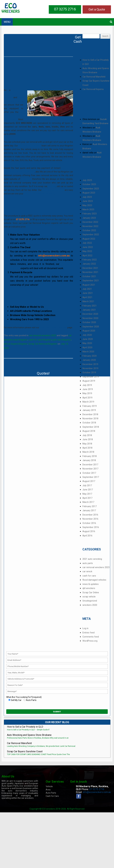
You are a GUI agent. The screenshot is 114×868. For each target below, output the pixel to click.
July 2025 (87, 180)
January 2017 (89, 510)
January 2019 (89, 410)
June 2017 (88, 490)
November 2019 (90, 368)
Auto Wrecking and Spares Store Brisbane (29, 735)
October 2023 (89, 184)
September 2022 (91, 234)
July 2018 (87, 435)
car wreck (87, 571)
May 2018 (87, 444)
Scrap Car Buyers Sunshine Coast (25, 751)
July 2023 (87, 197)
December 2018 (90, 414)
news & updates (91, 584)
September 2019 (91, 377)
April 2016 (87, 536)
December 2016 (90, 515)
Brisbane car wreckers (29, 146)
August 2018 (89, 431)
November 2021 (90, 272)
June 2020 (88, 339)
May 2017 (87, 494)
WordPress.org (90, 641)
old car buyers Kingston (16, 344)
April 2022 (87, 256)
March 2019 (88, 402)
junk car (52, 186)
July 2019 (87, 385)
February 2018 (90, 456)
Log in (85, 628)
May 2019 (87, 393)
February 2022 (90, 260)
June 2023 (88, 201)
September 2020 (91, 327)
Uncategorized (90, 601)
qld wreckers (89, 588)
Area (48, 790)
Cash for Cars (52, 796)
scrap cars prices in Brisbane (53, 328)
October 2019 (89, 372)
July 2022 (87, 243)
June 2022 (88, 247)
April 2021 (87, 297)
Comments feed (91, 637)
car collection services (53, 190)
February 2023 (90, 214)
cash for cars (89, 576)
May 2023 (87, 205)
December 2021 (90, 268)
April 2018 (87, 448)
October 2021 (89, 276)
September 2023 (91, 189)
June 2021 (88, 293)
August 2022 (89, 239)
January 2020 (89, 360)
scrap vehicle (89, 597)
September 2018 (91, 427)
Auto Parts (51, 793)
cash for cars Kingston (40, 340)
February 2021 (90, 306)
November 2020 (90, 318)
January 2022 (89, 264)
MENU (7, 22)
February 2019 (90, 406)
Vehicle (49, 786)
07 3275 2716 (65, 9)
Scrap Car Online (91, 592)
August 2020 (89, 331)
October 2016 (89, 523)
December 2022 (90, 222)
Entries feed (88, 633)
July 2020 (87, 335)
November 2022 (90, 226)
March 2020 (88, 352)
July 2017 (87, 485)
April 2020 (87, 347)
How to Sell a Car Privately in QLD (25, 727)
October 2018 (89, 423)
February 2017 (90, 506)
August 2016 (89, 531)
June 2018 (88, 439)
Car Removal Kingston (22, 67)
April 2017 (87, 498)
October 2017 (89, 473)
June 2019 (88, 389)
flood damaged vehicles (94, 580)
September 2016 (91, 527)
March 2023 (88, 209)
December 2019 (90, 364)
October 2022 (89, 230)
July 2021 (87, 289)
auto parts (88, 563)
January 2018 (89, 460)
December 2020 (90, 314)
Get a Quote (97, 9)
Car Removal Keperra (93, 89)
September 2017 (91, 477)
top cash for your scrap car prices (13, 116)
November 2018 (90, 419)
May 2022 (87, 251)
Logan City (26, 179)
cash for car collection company (39, 194)
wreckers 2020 (90, 605)
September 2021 (91, 281)
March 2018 (88, 452)
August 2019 (89, 381)
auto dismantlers (17, 791)
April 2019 (87, 398)
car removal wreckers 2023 (43, 335)
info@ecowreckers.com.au (97, 792)
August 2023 (89, 193)
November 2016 (90, 519)
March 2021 (88, 301)
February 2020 (90, 356)
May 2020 (87, 343)
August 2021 (89, 285)
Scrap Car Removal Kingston (43, 344)
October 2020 (89, 322)
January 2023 (89, 218)
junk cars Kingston (62, 340)
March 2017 (88, 502)
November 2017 (90, 469)
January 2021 (89, 310)
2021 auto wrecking (92, 559)
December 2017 (90, 465)
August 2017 (89, 481)
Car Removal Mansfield (94, 77)
